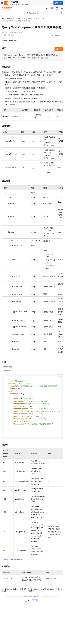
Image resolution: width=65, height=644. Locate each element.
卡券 (43, 19)
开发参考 (19, 19)
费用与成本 (10, 19)
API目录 (36, 19)
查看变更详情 (51, 581)
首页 (3, 19)
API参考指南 (28, 19)
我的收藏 (57, 35)
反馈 (35, 604)
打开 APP (58, 3)
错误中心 (9, 562)
